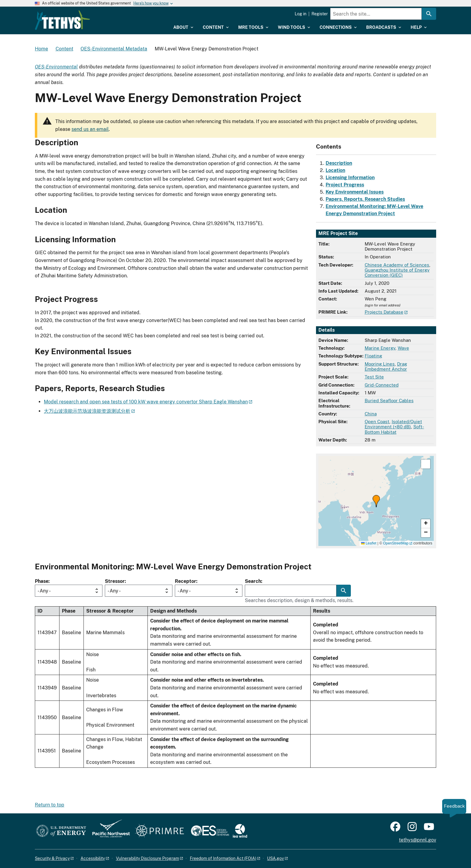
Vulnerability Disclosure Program (147, 858)
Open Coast (377, 422)
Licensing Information (350, 178)
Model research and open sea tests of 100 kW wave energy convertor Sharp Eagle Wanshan (146, 402)
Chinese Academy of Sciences (397, 265)
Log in (301, 14)
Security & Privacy (52, 858)
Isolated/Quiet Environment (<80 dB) (393, 424)
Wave (403, 348)
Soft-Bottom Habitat (394, 429)
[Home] (101, 16)
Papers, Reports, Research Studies (365, 199)
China (371, 414)
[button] (376, 501)
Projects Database (384, 312)
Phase (42, 581)
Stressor (115, 581)
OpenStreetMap (396, 543)
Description (339, 163)
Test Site (374, 377)
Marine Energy (380, 348)
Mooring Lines (380, 364)
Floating (373, 356)
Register (320, 14)
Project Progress (345, 185)
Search (253, 581)
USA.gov (275, 858)
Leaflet (369, 543)
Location (335, 170)
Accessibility (93, 858)
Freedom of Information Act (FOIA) (223, 858)
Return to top (50, 805)
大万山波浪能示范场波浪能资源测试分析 (87, 411)
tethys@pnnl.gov (418, 840)
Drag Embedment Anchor (386, 366)
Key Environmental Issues (355, 192)
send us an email (90, 129)
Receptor (185, 581)
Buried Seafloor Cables (389, 401)
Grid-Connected (382, 385)
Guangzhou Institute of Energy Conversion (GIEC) (397, 273)
